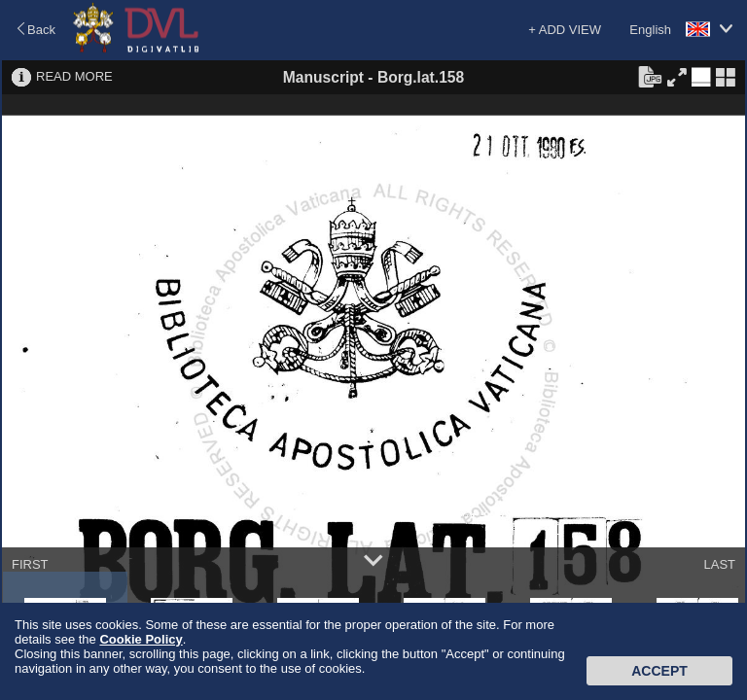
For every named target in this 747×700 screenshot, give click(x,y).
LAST (719, 564)
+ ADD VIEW (565, 30)
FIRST (30, 564)
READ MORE (74, 76)
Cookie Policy (141, 639)
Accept (659, 671)
